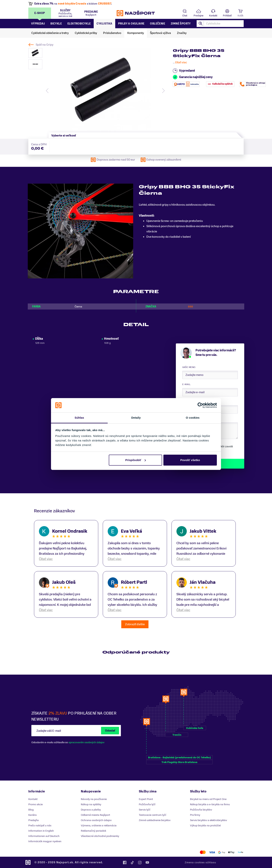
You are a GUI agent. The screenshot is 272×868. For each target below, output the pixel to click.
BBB (190, 307)
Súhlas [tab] (79, 418)
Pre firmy (195, 815)
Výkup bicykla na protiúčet (205, 825)
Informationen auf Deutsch (44, 836)
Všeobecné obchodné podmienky (100, 836)
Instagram (140, 863)
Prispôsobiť (136, 460)
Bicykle (56, 24)
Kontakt (213, 16)
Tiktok (132, 863)
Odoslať (110, 731)
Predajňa (34, 820)
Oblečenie (158, 24)
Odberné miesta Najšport (95, 815)
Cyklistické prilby (86, 33)
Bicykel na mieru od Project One (208, 799)
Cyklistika (104, 24)
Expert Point (146, 799)
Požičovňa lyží (147, 804)
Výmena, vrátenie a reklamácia (99, 825)
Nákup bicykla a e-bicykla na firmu (210, 804)
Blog (31, 810)
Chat (185, 16)
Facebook (125, 863)
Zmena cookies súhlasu (200, 862)
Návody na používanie (94, 799)
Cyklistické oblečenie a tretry (50, 33)
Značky (182, 33)
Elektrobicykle (79, 24)
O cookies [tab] (193, 418)
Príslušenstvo (112, 33)
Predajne (199, 16)
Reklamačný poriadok (93, 831)
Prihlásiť (227, 16)
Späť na (45, 45)
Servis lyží (144, 810)
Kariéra (32, 815)
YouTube (147, 863)
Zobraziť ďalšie (135, 624)
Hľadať (201, 24)
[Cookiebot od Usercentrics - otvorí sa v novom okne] (200, 405)
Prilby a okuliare (131, 24)
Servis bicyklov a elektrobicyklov (209, 820)
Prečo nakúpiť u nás (40, 825)
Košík (240, 16)
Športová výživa (160, 33)
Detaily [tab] (136, 418)
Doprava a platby (91, 810)
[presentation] (47, 91)
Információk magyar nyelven (45, 841)
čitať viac (181, 62)
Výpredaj (38, 24)
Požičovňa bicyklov (201, 810)
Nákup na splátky (91, 804)
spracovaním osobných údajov (87, 742)
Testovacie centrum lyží (152, 815)
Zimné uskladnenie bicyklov (155, 820)
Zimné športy (181, 24)
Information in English (41, 831)
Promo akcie (36, 804)
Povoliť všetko (190, 460)
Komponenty (136, 33)
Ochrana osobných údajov (96, 820)
